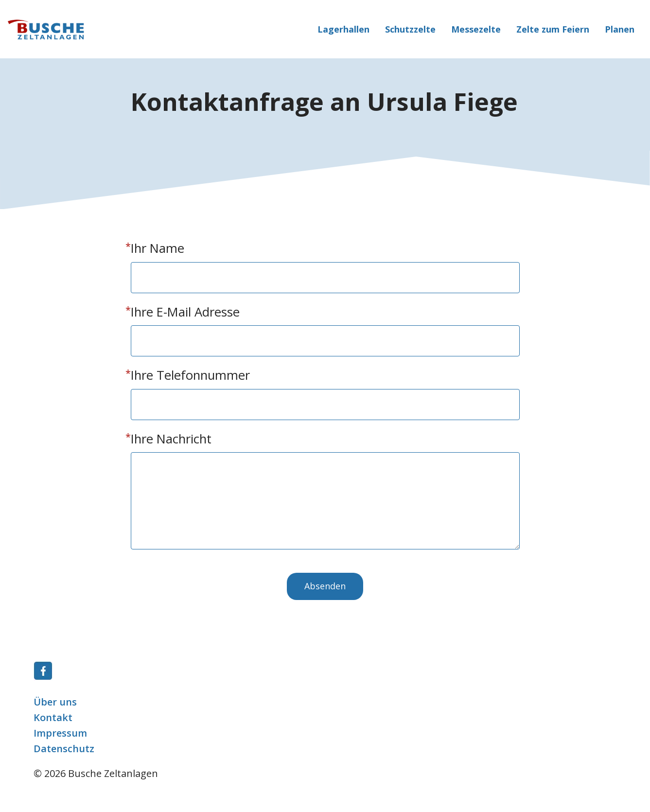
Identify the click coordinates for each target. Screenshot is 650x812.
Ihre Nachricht (171, 439)
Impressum (60, 733)
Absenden (325, 586)
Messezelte (476, 29)
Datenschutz (64, 749)
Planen (620, 29)
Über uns (55, 702)
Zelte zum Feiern (553, 29)
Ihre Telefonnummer (190, 375)
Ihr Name (158, 248)
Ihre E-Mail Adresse (185, 312)
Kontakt (53, 717)
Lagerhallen (343, 29)
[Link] (43, 677)
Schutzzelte (410, 29)
